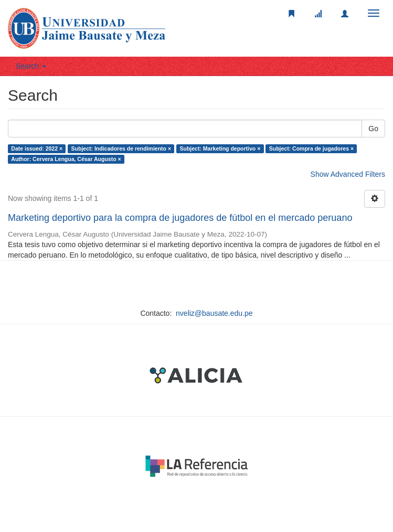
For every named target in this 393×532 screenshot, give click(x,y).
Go (373, 129)
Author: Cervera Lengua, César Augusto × (66, 159)
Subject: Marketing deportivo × (220, 148)
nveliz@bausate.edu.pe (214, 313)
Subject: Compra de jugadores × (311, 148)
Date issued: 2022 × (37, 148)
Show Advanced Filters (348, 174)
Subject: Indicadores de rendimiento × (121, 148)
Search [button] (31, 66)
